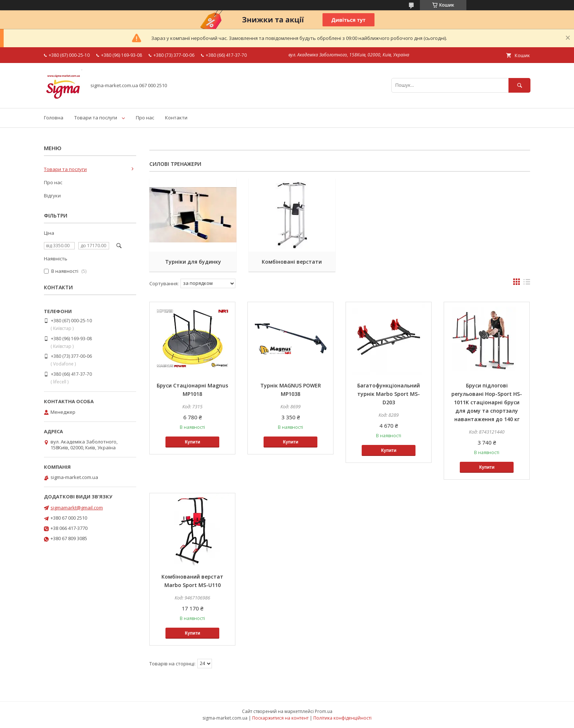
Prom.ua (324, 711)
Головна (54, 118)
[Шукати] (519, 85)
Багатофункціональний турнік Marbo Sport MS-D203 (389, 394)
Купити (193, 442)
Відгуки (52, 196)
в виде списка (527, 283)
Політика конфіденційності (342, 718)
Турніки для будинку (192, 262)
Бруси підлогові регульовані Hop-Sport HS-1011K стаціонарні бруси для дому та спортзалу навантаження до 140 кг (487, 402)
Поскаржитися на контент (280, 718)
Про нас (145, 118)
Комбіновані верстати (291, 262)
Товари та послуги (96, 118)
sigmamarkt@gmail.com (77, 508)
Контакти (176, 118)
